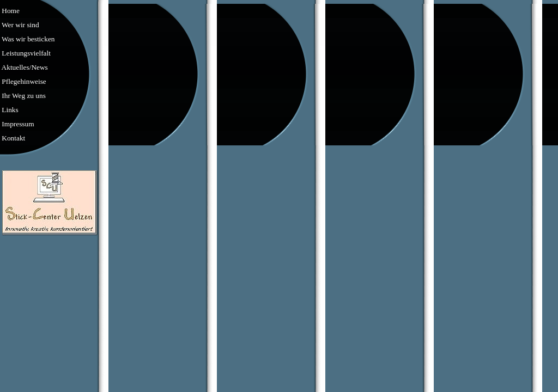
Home (10, 11)
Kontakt (13, 138)
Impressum (17, 124)
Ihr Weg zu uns (23, 96)
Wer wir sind (20, 25)
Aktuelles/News (24, 67)
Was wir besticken (27, 39)
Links (9, 110)
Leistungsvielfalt (25, 53)
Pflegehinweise (23, 81)
